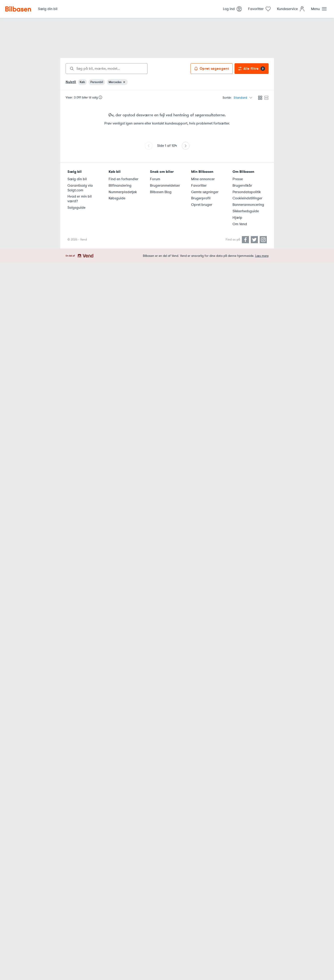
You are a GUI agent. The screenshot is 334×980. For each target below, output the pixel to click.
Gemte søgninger (205, 192)
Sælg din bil (77, 179)
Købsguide (117, 198)
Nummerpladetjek (123, 192)
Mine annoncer (203, 179)
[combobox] (107, 69)
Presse (238, 179)
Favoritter (199, 186)
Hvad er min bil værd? (80, 199)
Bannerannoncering (248, 205)
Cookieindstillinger (247, 198)
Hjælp (237, 218)
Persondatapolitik (247, 192)
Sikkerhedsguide (246, 211)
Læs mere (262, 256)
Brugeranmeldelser (165, 186)
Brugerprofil (201, 198)
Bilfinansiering (120, 186)
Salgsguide (76, 208)
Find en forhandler (123, 179)
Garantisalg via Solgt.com (80, 188)
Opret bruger (202, 205)
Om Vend (240, 224)
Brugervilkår (242, 186)
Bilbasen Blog (161, 192)
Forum (155, 179)
